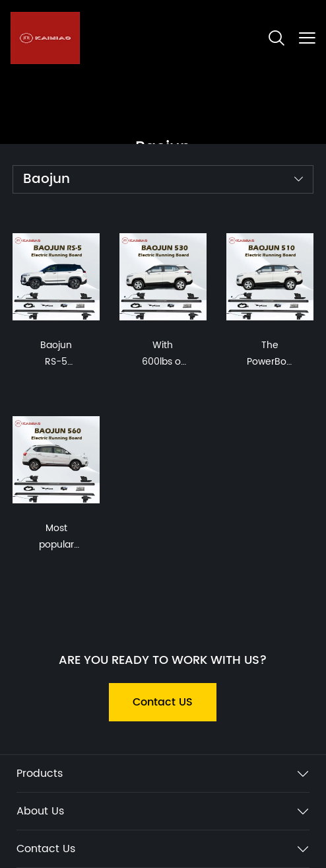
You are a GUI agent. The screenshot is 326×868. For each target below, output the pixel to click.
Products (40, 774)
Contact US (163, 702)
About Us (40, 811)
